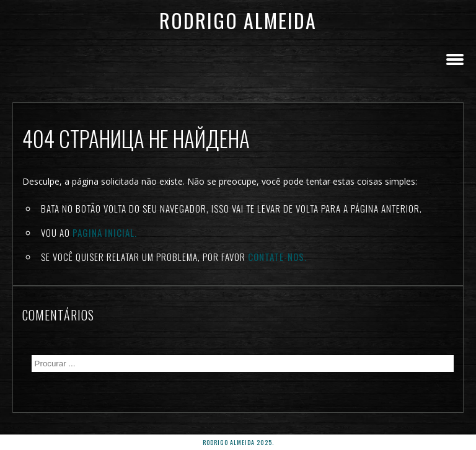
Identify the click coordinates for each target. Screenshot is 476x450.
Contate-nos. (277, 257)
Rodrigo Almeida (238, 20)
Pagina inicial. (105, 232)
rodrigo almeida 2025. (238, 442)
